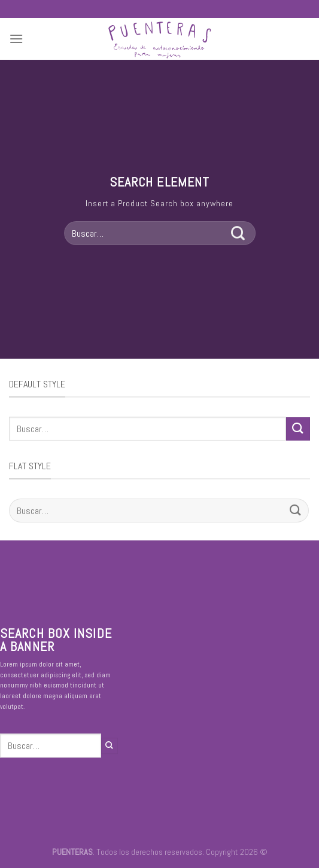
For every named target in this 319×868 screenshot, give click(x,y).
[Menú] (16, 39)
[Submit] (239, 233)
